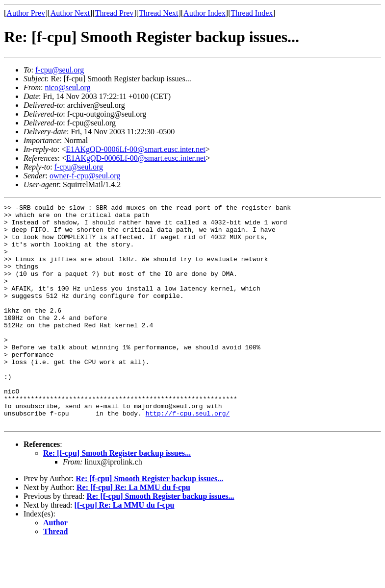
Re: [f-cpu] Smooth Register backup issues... (117, 497)
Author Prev (26, 13)
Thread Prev (115, 13)
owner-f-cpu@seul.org (85, 176)
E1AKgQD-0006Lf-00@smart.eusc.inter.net (135, 149)
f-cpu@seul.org (60, 70)
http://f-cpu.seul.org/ (188, 456)
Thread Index (252, 13)
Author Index (205, 13)
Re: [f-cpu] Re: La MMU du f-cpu (133, 531)
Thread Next (158, 13)
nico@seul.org (67, 87)
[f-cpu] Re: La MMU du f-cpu (125, 549)
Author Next (70, 13)
